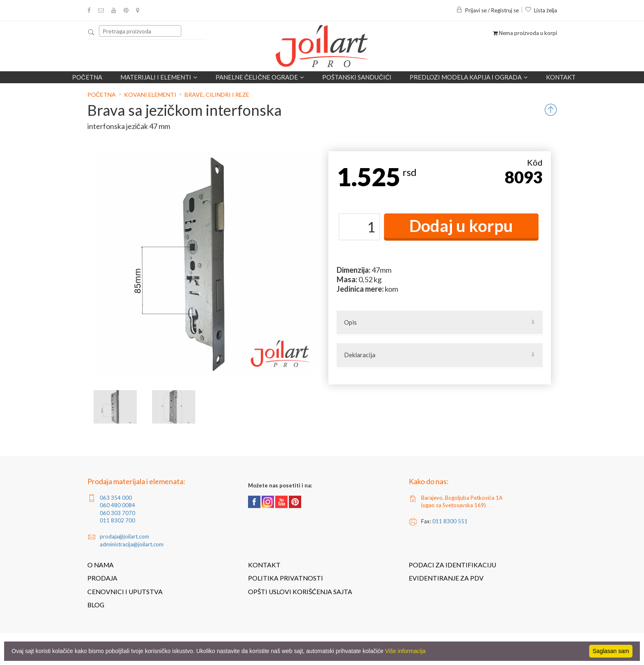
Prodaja (102, 578)
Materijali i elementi (159, 77)
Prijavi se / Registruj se (487, 10)
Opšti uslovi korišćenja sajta (300, 592)
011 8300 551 (450, 521)
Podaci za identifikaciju (452, 565)
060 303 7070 (117, 513)
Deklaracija (360, 355)
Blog (96, 605)
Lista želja (541, 10)
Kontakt (561, 77)
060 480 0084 (117, 505)
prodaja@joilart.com (124, 536)
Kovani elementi (150, 95)
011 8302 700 (117, 520)
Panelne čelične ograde (260, 77)
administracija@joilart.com (132, 544)
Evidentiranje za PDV (446, 578)
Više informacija (406, 651)
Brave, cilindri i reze (217, 95)
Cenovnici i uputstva (125, 592)
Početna (87, 77)
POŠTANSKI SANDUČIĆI (357, 77)
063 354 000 (116, 498)
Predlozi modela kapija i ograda (469, 77)
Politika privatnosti (286, 578)
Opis (350, 322)
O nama (101, 565)
